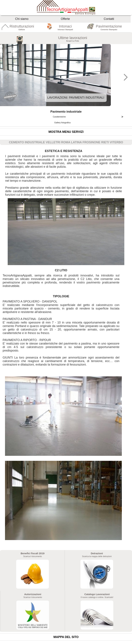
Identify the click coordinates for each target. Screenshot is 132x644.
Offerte (65, 19)
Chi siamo (22, 19)
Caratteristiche (89, 117)
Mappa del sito (66, 637)
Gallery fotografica (63, 123)
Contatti (109, 19)
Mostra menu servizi (66, 132)
